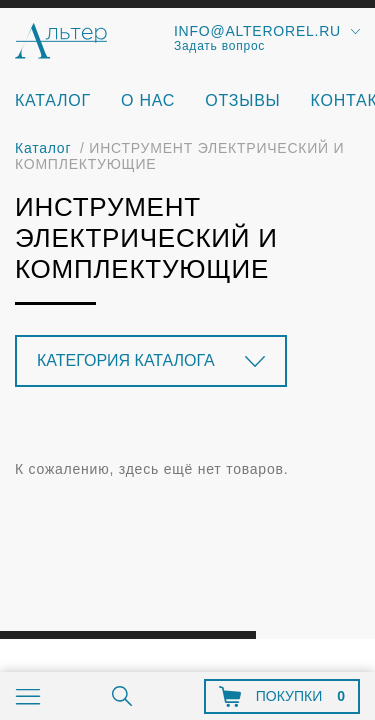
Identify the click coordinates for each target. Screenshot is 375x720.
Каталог (53, 100)
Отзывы (242, 100)
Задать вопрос (219, 46)
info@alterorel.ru (257, 31)
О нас (148, 100)
